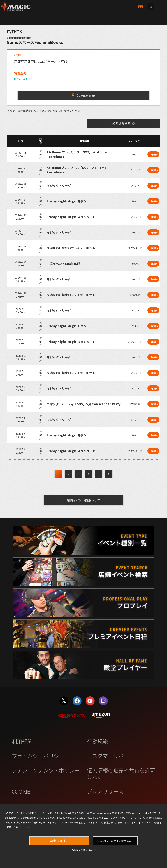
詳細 (153, 154)
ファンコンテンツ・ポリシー (46, 770)
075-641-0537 (25, 79)
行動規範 (97, 741)
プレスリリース (105, 791)
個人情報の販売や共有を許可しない (121, 773)
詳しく (93, 850)
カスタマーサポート (110, 756)
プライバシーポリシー (38, 756)
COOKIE (21, 791)
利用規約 (22, 741)
